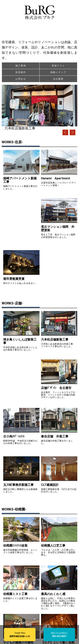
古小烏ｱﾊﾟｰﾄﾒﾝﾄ (14, 436)
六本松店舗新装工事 (20, 128)
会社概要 (58, 79)
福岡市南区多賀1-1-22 (20, 636)
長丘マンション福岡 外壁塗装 (58, 228)
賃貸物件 (21, 72)
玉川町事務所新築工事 (18, 485)
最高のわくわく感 (53, 594)
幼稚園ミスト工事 (15, 594)
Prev (65, 132)
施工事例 (21, 66)
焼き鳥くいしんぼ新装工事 (20, 341)
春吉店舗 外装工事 (55, 436)
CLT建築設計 (51, 485)
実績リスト (58, 66)
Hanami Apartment (56, 178)
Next (73, 132)
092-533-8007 (59, 636)
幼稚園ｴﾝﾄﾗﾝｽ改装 (15, 546)
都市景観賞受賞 (14, 279)
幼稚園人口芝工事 (53, 546)
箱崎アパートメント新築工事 (20, 180)
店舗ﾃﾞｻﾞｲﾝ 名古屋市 (56, 388)
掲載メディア (58, 72)
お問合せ (21, 79)
